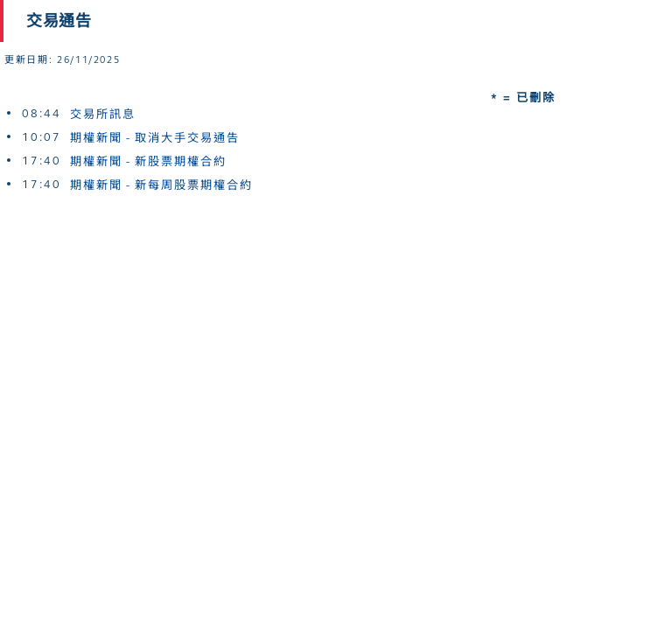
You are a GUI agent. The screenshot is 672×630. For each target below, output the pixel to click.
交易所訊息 (103, 115)
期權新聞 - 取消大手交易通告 (155, 138)
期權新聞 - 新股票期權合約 (148, 162)
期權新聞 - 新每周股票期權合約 (161, 185)
